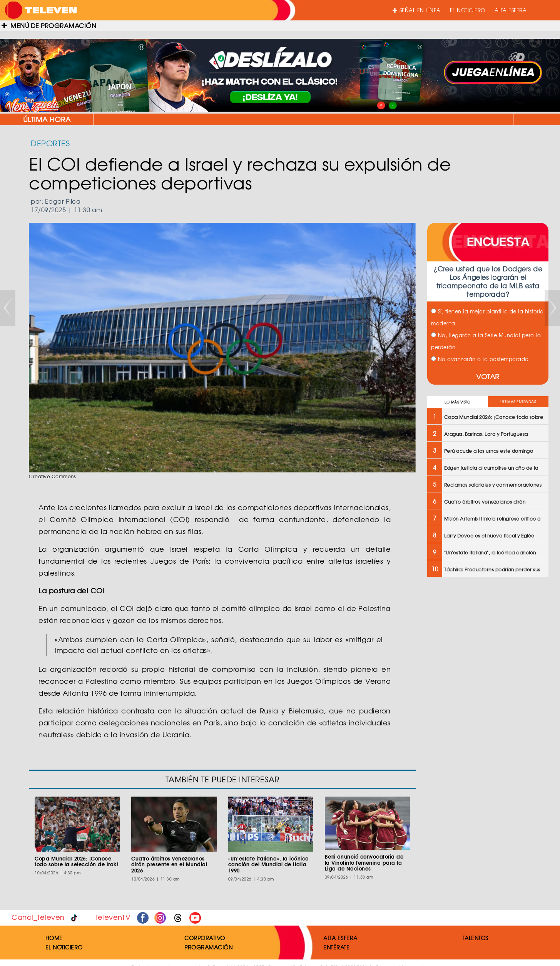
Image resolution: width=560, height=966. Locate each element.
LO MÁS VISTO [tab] (457, 402)
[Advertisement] (487, 639)
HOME (54, 938)
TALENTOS (476, 938)
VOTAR (488, 376)
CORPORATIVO (205, 938)
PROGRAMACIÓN (208, 947)
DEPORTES (50, 143)
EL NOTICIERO (468, 10)
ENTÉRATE (336, 947)
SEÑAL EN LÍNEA (417, 10)
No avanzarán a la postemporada (480, 359)
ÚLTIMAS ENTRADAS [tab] (518, 402)
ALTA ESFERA (511, 10)
